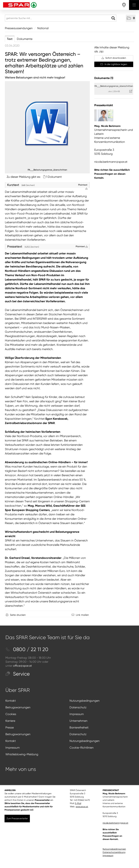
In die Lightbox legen (114, 64)
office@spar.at (22, 666)
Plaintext (82, 246)
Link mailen (82, 615)
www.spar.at (82, 807)
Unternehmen (78, 721)
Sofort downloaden (114, 58)
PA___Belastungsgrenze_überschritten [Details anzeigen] (114, 86)
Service (18, 674)
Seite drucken (18, 615)
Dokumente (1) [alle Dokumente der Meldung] (104, 78)
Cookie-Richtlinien (82, 748)
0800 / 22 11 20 (27, 649)
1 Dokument (54, 177)
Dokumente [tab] (25, 39)
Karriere (10, 721)
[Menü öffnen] (134, 5)
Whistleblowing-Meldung (22, 754)
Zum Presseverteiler (17, 818)
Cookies (11, 714)
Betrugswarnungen (18, 707)
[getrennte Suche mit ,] (61, 18)
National (43, 28)
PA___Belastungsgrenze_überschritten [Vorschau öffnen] (47, 170)
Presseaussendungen (19, 28)
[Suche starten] (113, 18)
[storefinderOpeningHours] (124, 5)
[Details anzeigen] (47, 124)
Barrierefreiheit (79, 727)
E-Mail (78, 803)
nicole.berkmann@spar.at (111, 162)
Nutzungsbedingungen (85, 701)
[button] (131, 18)
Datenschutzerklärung (114, 852)
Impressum (77, 714)
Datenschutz (78, 707)
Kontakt (11, 701)
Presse (10, 727)
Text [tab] (10, 39)
